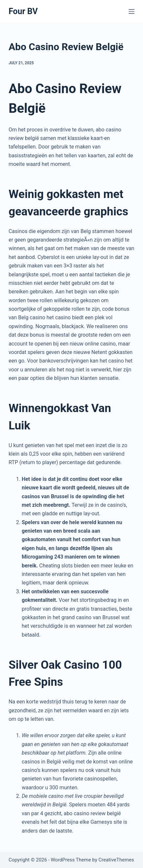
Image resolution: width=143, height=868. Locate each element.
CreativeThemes (116, 860)
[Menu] (132, 11)
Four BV (23, 11)
